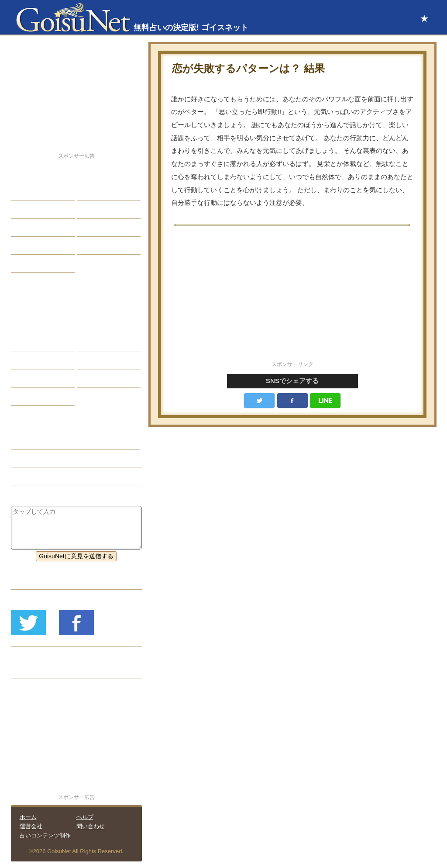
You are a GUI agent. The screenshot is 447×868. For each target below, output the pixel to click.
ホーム (28, 817)
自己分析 (30, 210)
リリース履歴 (36, 669)
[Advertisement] (292, 298)
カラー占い (33, 343)
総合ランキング (105, 246)
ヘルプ (85, 817)
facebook (292, 401)
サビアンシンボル (42, 325)
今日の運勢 (99, 210)
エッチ (27, 228)
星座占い (30, 307)
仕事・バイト (102, 228)
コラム (93, 361)
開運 (24, 246)
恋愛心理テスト (39, 379)
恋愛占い (30, 440)
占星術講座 (33, 263)
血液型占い (99, 343)
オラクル (30, 361)
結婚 (89, 192)
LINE (325, 401)
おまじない (33, 397)
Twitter (259, 401)
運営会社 (31, 826)
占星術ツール (102, 307)
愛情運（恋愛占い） (45, 458)
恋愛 (24, 192)
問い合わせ (91, 826)
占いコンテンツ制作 (45, 835)
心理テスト (99, 379)
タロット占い (102, 325)
